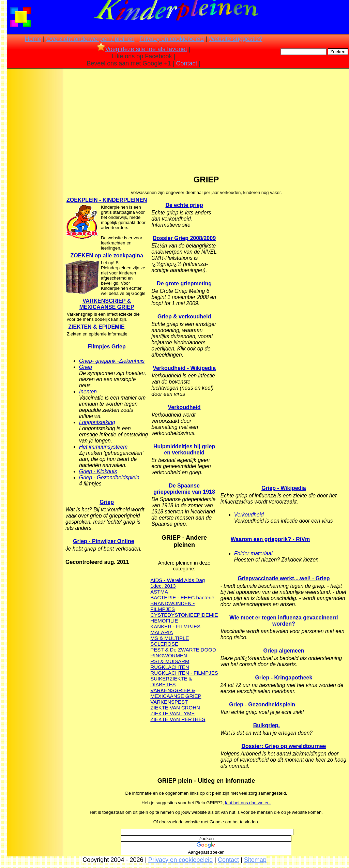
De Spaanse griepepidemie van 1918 (184, 489)
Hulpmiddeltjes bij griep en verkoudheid (184, 450)
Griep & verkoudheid (184, 317)
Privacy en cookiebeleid (172, 39)
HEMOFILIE (164, 621)
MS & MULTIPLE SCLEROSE (170, 641)
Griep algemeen (284, 651)
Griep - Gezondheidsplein (109, 477)
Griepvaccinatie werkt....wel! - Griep (284, 578)
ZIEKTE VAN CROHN (175, 708)
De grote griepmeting (184, 283)
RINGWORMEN (169, 655)
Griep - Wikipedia (284, 488)
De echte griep (184, 205)
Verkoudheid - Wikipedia (184, 368)
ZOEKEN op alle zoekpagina (107, 256)
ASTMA (159, 592)
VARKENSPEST (169, 702)
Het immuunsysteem (103, 447)
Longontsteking (97, 422)
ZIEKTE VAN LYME (172, 713)
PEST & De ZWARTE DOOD (183, 650)
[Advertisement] (35, 177)
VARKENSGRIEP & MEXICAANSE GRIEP (107, 304)
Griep (86, 367)
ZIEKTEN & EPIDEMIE (96, 327)
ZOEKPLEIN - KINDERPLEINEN (107, 200)
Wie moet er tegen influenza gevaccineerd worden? (284, 621)
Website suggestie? (236, 39)
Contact (187, 63)
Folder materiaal (253, 553)
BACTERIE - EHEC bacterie (182, 597)
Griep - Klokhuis (98, 471)
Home (33, 39)
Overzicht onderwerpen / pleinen (90, 39)
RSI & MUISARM (170, 661)
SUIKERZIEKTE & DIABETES (171, 682)
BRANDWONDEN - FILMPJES (172, 606)
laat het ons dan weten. (248, 803)
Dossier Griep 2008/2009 (184, 238)
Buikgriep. (267, 725)
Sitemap (255, 860)
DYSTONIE (180, 615)
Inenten (88, 392)
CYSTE (159, 615)
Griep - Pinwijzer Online (104, 541)
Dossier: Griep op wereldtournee (284, 746)
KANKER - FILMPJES (175, 626)
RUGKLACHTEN (170, 667)
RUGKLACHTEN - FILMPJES (184, 673)
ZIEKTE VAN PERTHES (178, 719)
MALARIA (162, 632)
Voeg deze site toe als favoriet (142, 49)
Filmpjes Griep (107, 347)
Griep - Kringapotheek (284, 678)
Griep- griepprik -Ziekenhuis (112, 361)
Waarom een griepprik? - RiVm (270, 539)
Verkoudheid (184, 407)
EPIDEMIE (206, 615)
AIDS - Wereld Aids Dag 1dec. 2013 (178, 583)
